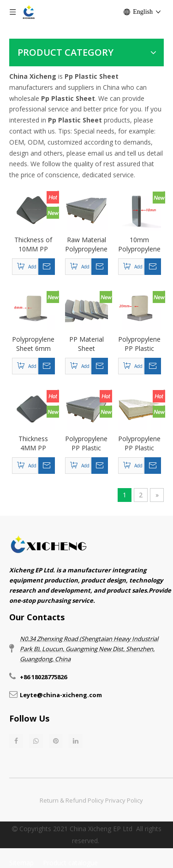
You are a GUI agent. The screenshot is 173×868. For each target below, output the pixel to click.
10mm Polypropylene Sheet (139, 245)
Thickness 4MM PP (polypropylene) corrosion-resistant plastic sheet (33, 443)
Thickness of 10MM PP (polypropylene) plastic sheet (33, 245)
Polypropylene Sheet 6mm (33, 344)
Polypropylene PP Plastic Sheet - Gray (86, 443)
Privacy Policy (124, 800)
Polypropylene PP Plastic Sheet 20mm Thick (139, 344)
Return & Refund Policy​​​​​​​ (72, 800)
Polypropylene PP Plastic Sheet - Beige (139, 443)
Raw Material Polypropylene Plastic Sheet (86, 245)
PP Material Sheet (86, 344)
